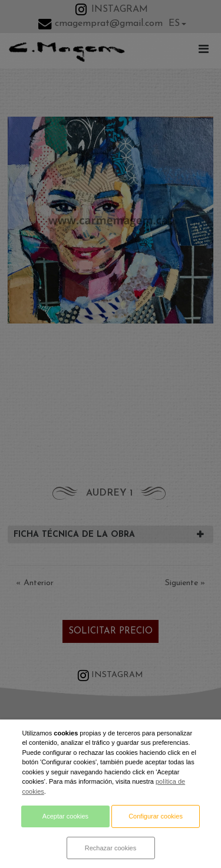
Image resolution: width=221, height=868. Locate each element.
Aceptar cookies (65, 816)
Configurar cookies (156, 816)
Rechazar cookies (111, 848)
